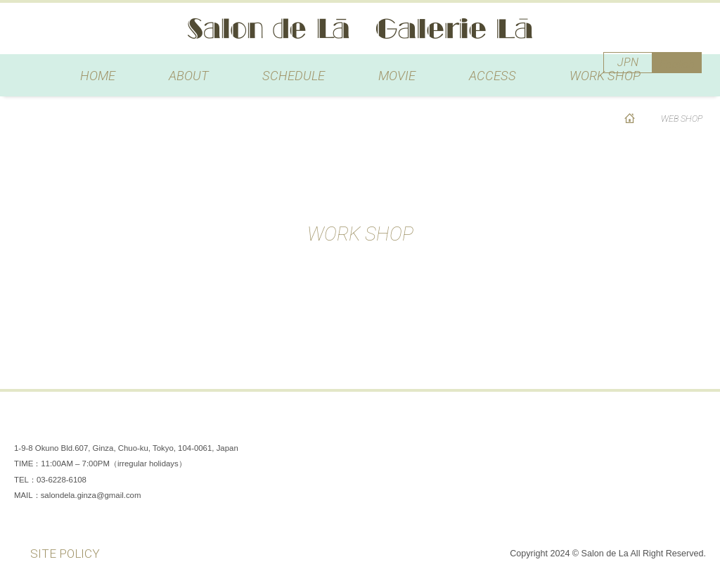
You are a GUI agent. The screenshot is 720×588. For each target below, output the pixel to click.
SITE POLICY (65, 554)
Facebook (607, 427)
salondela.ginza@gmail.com (91, 495)
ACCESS (493, 76)
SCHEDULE (294, 76)
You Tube (692, 427)
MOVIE (397, 76)
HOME (98, 76)
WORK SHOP (605, 76)
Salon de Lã (360, 28)
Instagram (650, 427)
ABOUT (189, 76)
